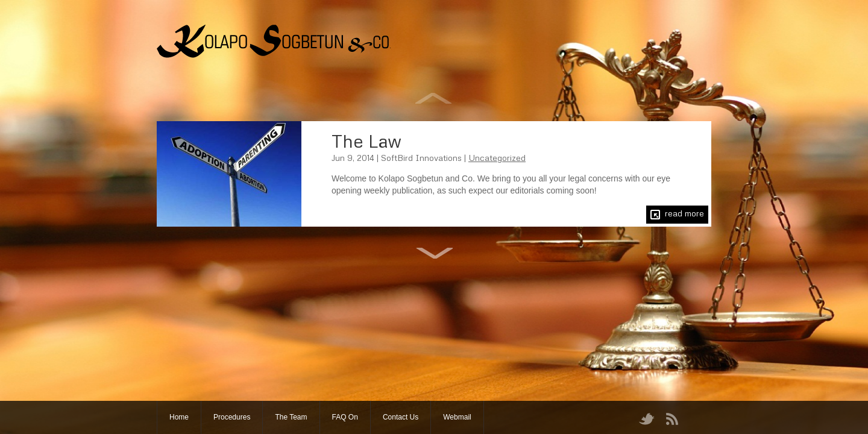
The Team (291, 417)
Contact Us (401, 417)
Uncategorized (497, 158)
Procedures (232, 417)
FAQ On (345, 417)
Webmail (457, 417)
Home (179, 417)
